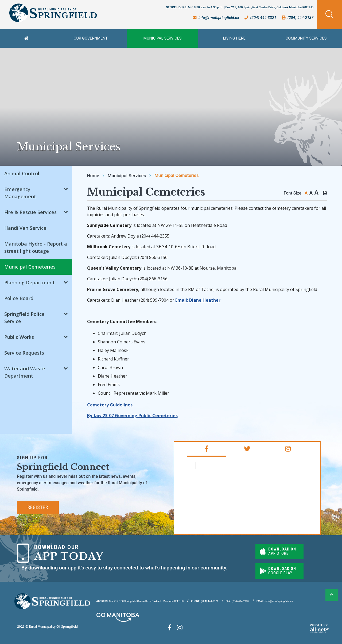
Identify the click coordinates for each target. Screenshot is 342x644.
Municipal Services (127, 176)
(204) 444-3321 (205, 601)
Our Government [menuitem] (91, 38)
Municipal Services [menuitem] (163, 38)
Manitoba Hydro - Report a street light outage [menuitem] (36, 247)
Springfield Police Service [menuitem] (24, 318)
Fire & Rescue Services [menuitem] (30, 212)
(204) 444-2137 (238, 601)
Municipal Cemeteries (177, 175)
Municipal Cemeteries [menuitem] (30, 267)
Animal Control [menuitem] (22, 173)
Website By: (319, 628)
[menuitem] (27, 38)
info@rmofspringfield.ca (275, 601)
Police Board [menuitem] (19, 298)
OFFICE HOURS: (240, 7)
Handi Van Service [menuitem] (25, 228)
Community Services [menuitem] (306, 38)
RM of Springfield (221, 466)
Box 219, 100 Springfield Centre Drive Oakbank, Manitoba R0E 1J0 (140, 601)
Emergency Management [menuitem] (20, 193)
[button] (66, 189)
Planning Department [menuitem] (30, 282)
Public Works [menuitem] (19, 337)
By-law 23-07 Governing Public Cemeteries (132, 416)
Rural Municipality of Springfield (53, 13)
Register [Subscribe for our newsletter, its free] (38, 507)
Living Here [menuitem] (234, 38)
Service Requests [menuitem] (24, 353)
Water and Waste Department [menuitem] (25, 372)
